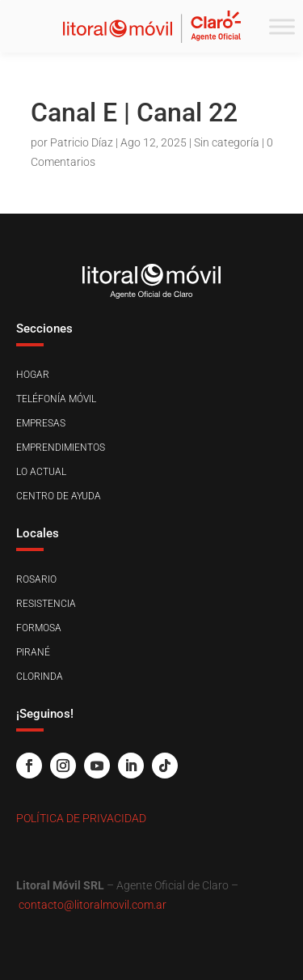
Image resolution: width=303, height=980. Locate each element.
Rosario (36, 579)
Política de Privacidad (81, 818)
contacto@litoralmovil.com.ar (93, 905)
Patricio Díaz (82, 142)
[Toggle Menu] (282, 26)
